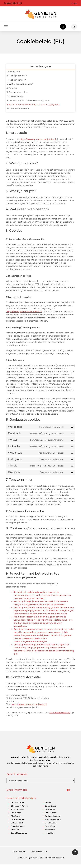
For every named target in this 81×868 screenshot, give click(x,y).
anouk (48, 806)
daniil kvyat (50, 830)
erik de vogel (17, 826)
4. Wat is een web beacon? (20, 87)
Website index (19, 855)
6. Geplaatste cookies (17, 96)
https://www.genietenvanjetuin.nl (38, 143)
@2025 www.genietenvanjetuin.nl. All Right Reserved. (40, 861)
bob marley (50, 813)
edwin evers (50, 809)
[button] (74, 27)
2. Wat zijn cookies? (17, 79)
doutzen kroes (18, 823)
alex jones (16, 820)
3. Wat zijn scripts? (16, 83)
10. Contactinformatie (18, 112)
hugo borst (50, 836)
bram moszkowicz (19, 836)
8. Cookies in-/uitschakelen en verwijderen (28, 104)
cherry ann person (19, 809)
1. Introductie (13, 75)
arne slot (15, 833)
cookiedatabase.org (60, 716)
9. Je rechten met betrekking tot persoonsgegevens (33, 108)
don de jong (51, 826)
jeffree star (50, 833)
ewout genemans (53, 823)
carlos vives (50, 816)
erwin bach (16, 816)
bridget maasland (53, 820)
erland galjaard (18, 830)
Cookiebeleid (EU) (39, 855)
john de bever (17, 813)
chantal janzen (18, 806)
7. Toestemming (15, 100)
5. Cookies (12, 92)
